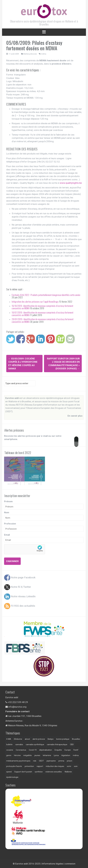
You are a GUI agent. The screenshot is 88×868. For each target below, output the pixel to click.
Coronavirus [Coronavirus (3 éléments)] (21, 750)
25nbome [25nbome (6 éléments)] (18, 739)
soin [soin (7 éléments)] (76, 766)
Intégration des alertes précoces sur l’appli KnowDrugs (35, 302)
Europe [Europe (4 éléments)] (68, 750)
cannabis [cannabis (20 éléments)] (19, 744)
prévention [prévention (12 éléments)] (29, 766)
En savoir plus (75, 416)
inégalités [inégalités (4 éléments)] (28, 755)
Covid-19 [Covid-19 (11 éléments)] (33, 750)
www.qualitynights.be (71, 183)
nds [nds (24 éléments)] (35, 761)
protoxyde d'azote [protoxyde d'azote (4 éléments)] (14, 766)
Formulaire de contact (18, 711)
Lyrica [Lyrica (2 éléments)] (56, 755)
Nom (7, 512)
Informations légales (53, 864)
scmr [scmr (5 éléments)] (69, 766)
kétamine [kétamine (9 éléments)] (47, 755)
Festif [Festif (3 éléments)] (76, 750)
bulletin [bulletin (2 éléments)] (9, 744)
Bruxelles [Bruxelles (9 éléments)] (76, 739)
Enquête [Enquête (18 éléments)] (58, 750)
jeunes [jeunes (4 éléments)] (37, 755)
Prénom (8, 501)
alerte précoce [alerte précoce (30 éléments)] (39, 739)
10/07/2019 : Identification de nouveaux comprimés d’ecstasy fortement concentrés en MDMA (43, 314)
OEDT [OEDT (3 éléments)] (41, 761)
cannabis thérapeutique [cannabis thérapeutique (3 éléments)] (57, 744)
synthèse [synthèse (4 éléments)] (39, 772)
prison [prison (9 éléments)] (70, 761)
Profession (10, 524)
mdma (44, 54)
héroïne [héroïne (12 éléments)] (17, 755)
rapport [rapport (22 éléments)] (40, 766)
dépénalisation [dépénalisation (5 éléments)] (46, 750)
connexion (70, 864)
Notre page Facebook (20, 578)
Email (7, 535)
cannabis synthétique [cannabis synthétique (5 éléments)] (35, 744)
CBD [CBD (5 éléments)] (72, 744)
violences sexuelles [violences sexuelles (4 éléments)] (54, 772)
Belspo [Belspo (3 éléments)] (51, 739)
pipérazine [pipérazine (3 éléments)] (51, 761)
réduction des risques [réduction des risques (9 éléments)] (55, 766)
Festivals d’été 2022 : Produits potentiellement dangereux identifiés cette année (46, 295)
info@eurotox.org (17, 707)
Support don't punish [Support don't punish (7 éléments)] (23, 772)
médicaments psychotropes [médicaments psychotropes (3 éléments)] (18, 761)
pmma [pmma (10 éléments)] (61, 761)
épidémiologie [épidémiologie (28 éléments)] (12, 777)
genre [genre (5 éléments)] (9, 755)
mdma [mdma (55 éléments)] (76, 755)
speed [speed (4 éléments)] (9, 772)
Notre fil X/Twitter (18, 587)
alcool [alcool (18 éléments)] (27, 739)
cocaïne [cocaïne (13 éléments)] (10, 750)
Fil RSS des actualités (20, 606)
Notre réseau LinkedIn (20, 596)
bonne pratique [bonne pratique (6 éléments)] (63, 739)
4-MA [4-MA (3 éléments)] (9, 739)
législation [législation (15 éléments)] (66, 755)
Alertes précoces (30, 54)
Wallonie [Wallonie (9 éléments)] (68, 772)
